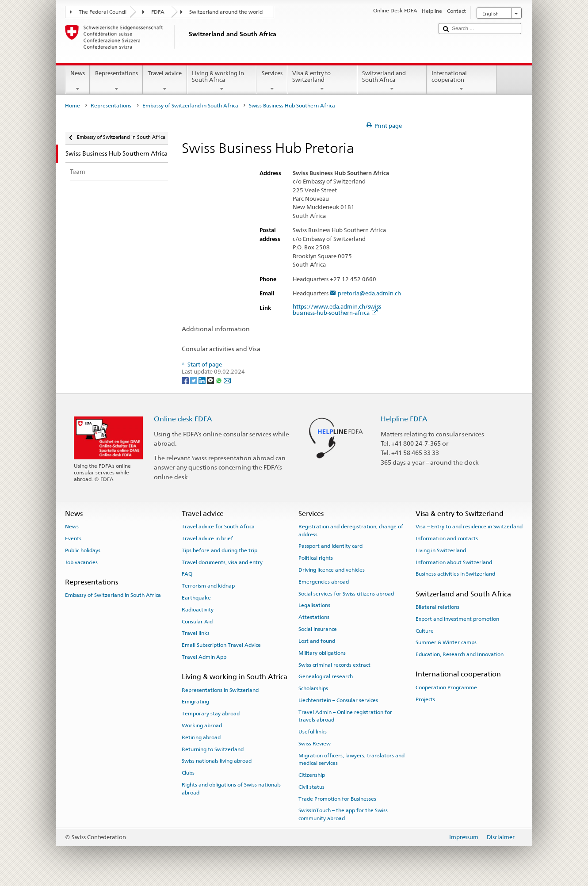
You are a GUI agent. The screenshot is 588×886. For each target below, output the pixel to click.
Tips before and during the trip (220, 550)
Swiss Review (315, 744)
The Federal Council (103, 12)
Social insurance (318, 629)
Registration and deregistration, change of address (351, 530)
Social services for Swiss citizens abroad (346, 593)
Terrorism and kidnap (208, 586)
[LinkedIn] (203, 380)
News (78, 81)
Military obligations (322, 653)
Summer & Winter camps (446, 642)
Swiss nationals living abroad (217, 761)
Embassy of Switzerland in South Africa (190, 106)
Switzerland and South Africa (392, 81)
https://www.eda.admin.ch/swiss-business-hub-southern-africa (338, 310)
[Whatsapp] (220, 380)
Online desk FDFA (183, 419)
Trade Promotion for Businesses (337, 798)
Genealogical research (326, 676)
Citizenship (312, 775)
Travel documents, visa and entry (222, 562)
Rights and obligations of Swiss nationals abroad (231, 789)
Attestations (314, 617)
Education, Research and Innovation (460, 654)
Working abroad (202, 726)
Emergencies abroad (324, 582)
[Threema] (211, 380)
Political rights (316, 558)
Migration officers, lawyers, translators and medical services (351, 759)
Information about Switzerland (454, 562)
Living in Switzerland (441, 550)
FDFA (158, 12)
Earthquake (196, 598)
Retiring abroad (201, 737)
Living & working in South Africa (222, 81)
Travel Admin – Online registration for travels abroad (345, 716)
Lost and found (317, 641)
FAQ (187, 574)
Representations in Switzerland (220, 690)
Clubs (188, 773)
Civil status (311, 787)
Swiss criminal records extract (334, 664)
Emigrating (195, 702)
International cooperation (462, 81)
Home (73, 106)
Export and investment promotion (457, 619)
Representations (116, 81)
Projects (425, 699)
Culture (425, 630)
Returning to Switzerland (213, 749)
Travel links (196, 633)
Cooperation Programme (446, 687)
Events (73, 538)
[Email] (227, 380)
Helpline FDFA (404, 419)
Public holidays (83, 550)
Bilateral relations (437, 607)
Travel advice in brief (207, 538)
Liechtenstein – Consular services (338, 700)
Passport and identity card (330, 546)
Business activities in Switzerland (455, 574)
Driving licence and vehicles (332, 570)
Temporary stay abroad (211, 714)
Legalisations (314, 605)
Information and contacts (447, 538)
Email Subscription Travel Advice (221, 645)
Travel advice (165, 81)
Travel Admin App (204, 657)
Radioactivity (198, 610)
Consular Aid (197, 621)
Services (272, 81)
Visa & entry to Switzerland (322, 81)
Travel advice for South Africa (218, 527)
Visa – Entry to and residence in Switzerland (469, 527)
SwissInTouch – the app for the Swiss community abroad (343, 814)
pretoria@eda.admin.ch (369, 294)
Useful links (313, 732)
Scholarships (313, 688)
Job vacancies (81, 562)
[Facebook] (186, 380)
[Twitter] (194, 380)
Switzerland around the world (226, 12)
